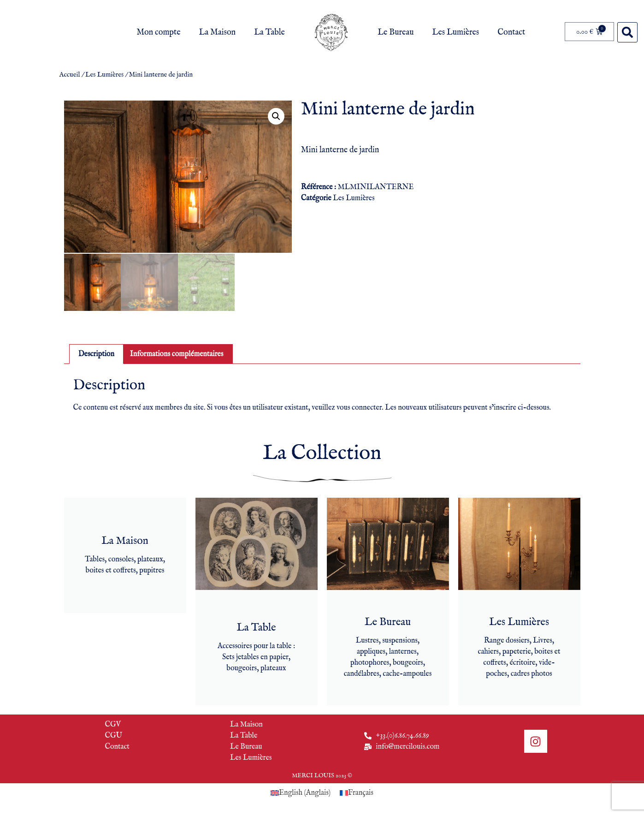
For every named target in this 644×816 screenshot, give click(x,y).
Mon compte (158, 33)
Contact (511, 33)
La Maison (218, 33)
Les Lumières (456, 33)
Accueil (70, 75)
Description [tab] (96, 353)
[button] (627, 32)
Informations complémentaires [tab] (177, 353)
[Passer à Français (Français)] (357, 792)
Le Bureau (396, 33)
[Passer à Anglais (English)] (301, 792)
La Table (269, 33)
